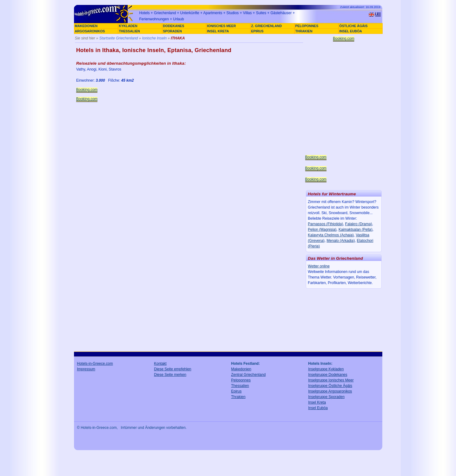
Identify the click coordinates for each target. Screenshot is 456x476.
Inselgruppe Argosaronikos (330, 391)
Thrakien (238, 397)
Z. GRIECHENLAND (267, 26)
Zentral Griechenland (249, 375)
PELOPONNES (307, 26)
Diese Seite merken (170, 375)
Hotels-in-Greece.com (95, 364)
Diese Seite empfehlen (173, 369)
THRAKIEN (304, 31)
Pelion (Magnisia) (322, 230)
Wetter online (319, 266)
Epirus (236, 391)
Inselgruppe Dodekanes (328, 375)
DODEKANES (174, 26)
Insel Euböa (318, 408)
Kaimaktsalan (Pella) (355, 230)
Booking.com (87, 90)
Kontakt (160, 364)
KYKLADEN (128, 26)
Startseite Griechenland (119, 38)
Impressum (86, 369)
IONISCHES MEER (222, 26)
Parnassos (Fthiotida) (326, 224)
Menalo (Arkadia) (341, 241)
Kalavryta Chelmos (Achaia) (331, 235)
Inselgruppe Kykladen (326, 369)
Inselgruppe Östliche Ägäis (330, 386)
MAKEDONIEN (86, 26)
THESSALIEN (129, 31)
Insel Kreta (317, 402)
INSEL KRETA (218, 31)
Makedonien (241, 369)
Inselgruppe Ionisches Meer (331, 380)
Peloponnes (241, 380)
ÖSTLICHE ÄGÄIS (354, 26)
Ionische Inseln (154, 38)
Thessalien (240, 386)
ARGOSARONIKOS (90, 31)
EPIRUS (257, 31)
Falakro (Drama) (358, 224)
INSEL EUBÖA (351, 31)
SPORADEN (173, 31)
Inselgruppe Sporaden (327, 397)
